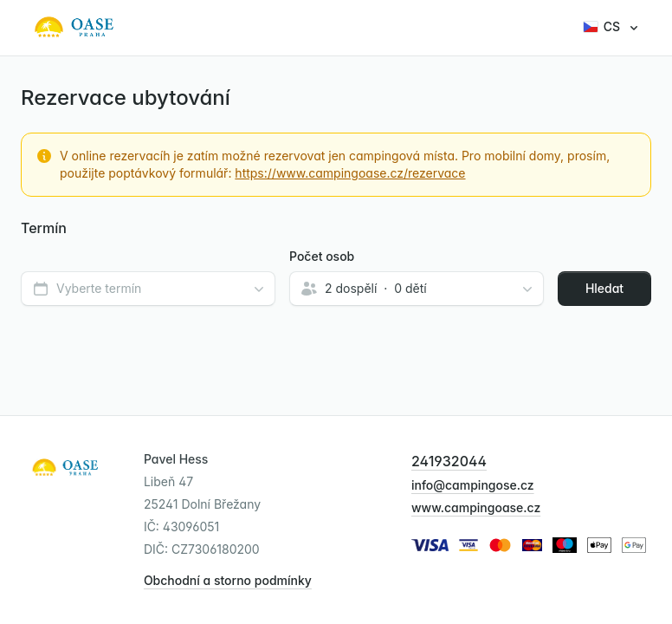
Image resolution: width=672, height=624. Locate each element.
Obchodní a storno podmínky (228, 580)
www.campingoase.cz (476, 507)
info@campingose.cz (473, 485)
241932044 (449, 461)
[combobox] (148, 289)
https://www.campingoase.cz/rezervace (350, 173)
